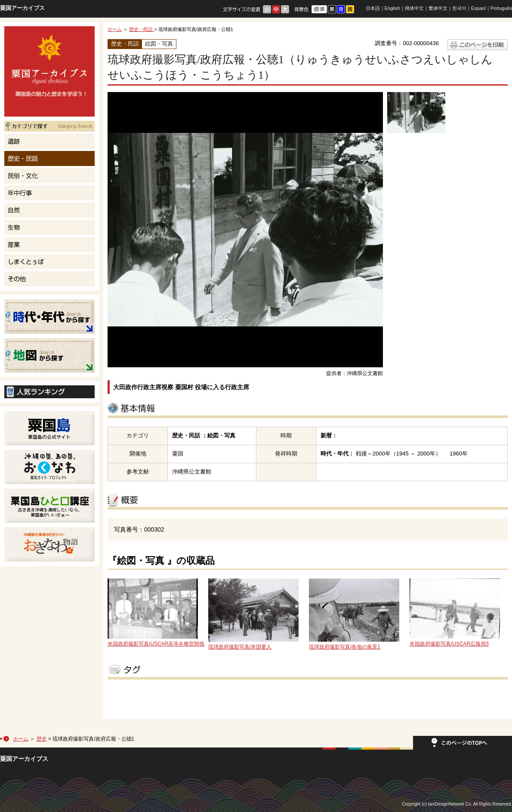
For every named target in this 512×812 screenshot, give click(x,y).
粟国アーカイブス (22, 8)
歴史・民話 (142, 29)
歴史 (42, 739)
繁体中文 (438, 8)
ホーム (115, 29)
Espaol (478, 8)
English (392, 8)
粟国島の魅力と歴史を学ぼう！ (49, 71)
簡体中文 (414, 8)
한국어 (459, 8)
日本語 (373, 8)
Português (501, 8)
